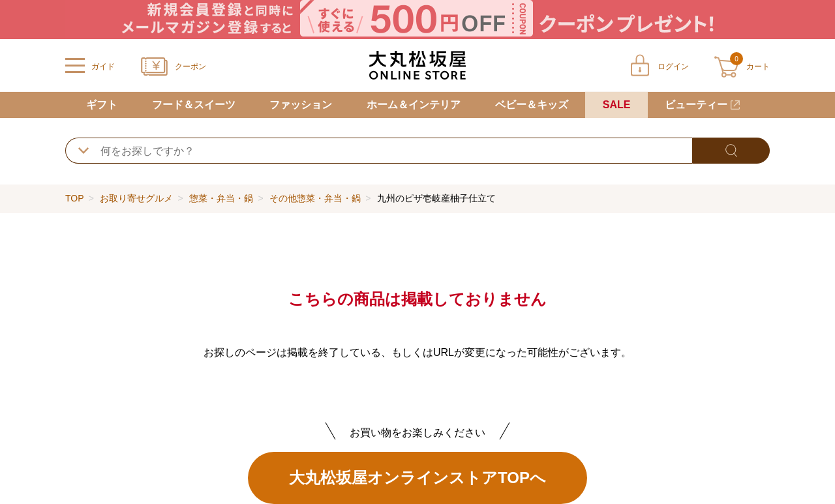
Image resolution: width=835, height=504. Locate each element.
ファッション (301, 105)
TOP (74, 198)
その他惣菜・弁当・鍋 (315, 198)
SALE (617, 105)
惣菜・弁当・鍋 (221, 198)
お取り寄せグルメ (136, 198)
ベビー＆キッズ (532, 105)
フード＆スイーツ (194, 105)
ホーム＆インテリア (414, 105)
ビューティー (696, 105)
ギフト (102, 105)
